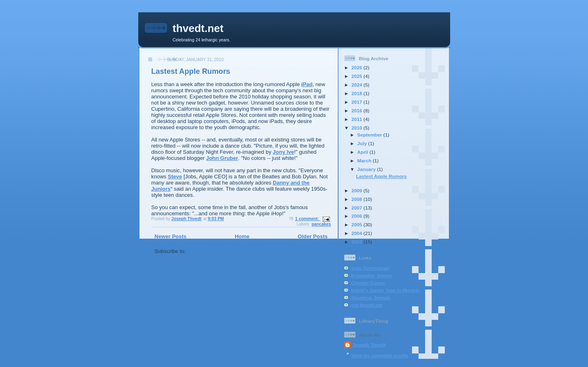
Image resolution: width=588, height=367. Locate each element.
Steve (175, 177)
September (371, 135)
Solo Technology (370, 268)
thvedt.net (198, 28)
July (363, 143)
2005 (358, 225)
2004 (358, 233)
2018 (358, 93)
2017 (358, 102)
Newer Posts (171, 236)
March (365, 161)
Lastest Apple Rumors (191, 71)
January (367, 169)
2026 (358, 67)
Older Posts (313, 236)
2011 (358, 119)
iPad (307, 84)
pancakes (321, 224)
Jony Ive (284, 152)
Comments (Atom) (210, 251)
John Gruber (222, 158)
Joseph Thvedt (369, 345)
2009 (358, 190)
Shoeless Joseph (371, 297)
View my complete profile (380, 355)
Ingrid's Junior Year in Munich (385, 290)
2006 (358, 216)
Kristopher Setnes (372, 275)
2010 (358, 128)
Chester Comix (368, 283)
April (364, 152)
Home (242, 236)
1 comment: (308, 219)
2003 (358, 242)
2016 (358, 111)
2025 (358, 76)
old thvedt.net (367, 305)
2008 (358, 199)
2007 (358, 208)
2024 (358, 85)
